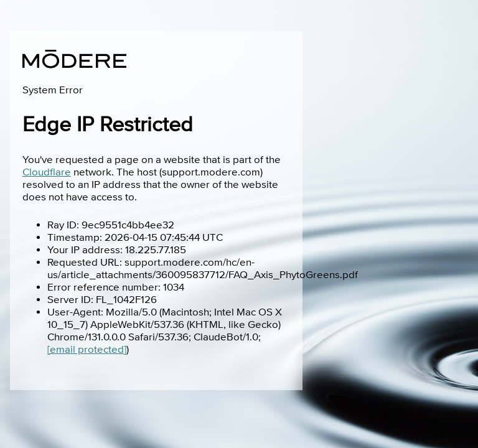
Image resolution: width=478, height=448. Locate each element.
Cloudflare (47, 172)
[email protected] (87, 350)
